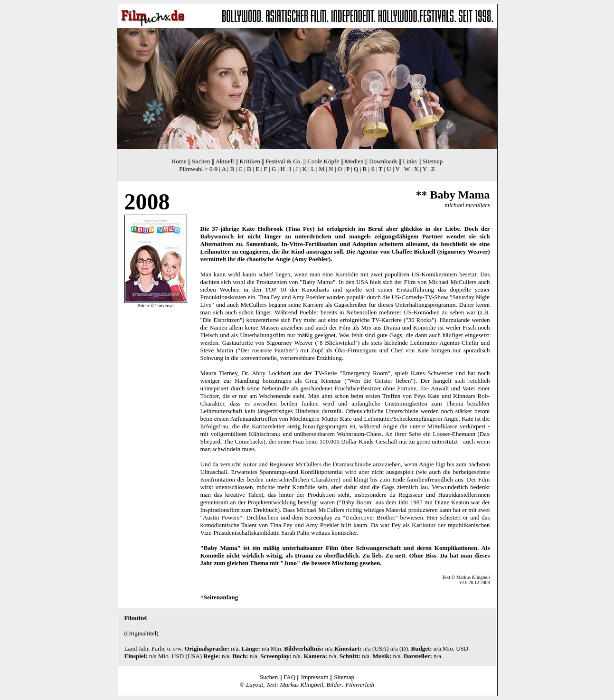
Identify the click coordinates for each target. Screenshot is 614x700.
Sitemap (433, 161)
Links (410, 161)
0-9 (213, 169)
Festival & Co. (283, 161)
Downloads (383, 161)
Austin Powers (221, 517)
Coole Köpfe (323, 161)
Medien (354, 161)
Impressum (315, 677)
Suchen (201, 161)
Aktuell (225, 161)
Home (179, 161)
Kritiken (250, 161)
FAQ (289, 677)
